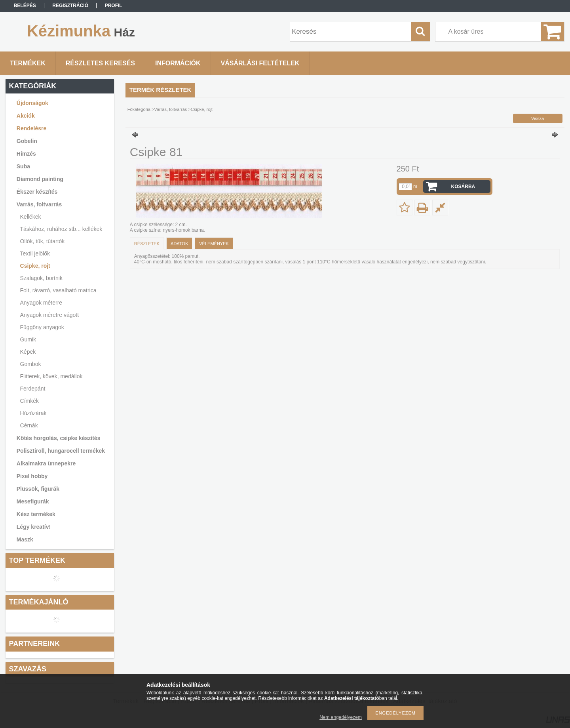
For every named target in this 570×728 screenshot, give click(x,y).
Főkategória (139, 109)
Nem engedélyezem (341, 717)
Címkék (29, 401)
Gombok (31, 364)
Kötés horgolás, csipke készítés (59, 438)
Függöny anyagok (42, 327)
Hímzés (26, 154)
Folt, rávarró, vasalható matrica (58, 290)
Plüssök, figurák (38, 489)
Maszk (25, 539)
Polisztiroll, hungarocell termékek (61, 451)
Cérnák (29, 425)
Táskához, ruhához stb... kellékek (61, 229)
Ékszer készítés (37, 192)
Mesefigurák (33, 501)
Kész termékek (36, 514)
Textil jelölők (35, 253)
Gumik (28, 339)
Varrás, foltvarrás (39, 204)
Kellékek (31, 217)
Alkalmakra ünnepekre (46, 463)
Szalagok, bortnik (41, 278)
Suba (23, 166)
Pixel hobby (32, 476)
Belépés (25, 6)
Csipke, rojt (35, 266)
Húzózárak (33, 413)
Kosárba (463, 187)
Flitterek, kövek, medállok (51, 376)
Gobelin (27, 141)
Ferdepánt (33, 389)
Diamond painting (40, 179)
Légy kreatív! (34, 527)
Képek (28, 352)
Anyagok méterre (41, 303)
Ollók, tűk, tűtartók (43, 241)
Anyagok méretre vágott (50, 315)
